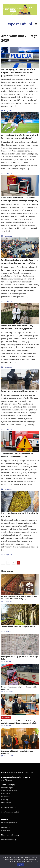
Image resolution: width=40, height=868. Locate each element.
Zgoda (20, 865)
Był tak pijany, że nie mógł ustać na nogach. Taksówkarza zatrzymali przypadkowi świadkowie (18, 72)
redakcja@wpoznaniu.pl (9, 823)
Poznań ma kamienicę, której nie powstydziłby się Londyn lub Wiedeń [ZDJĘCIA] (19, 598)
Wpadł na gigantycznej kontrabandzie (19, 391)
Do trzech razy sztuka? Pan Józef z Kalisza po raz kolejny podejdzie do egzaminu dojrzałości (19, 722)
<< (3, 563)
